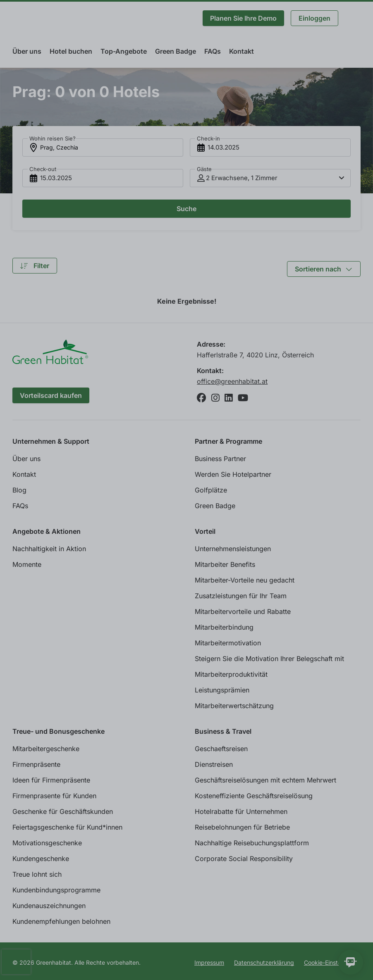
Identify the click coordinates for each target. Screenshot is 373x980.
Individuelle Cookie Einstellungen (64, 959)
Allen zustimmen (335, 959)
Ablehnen (271, 959)
